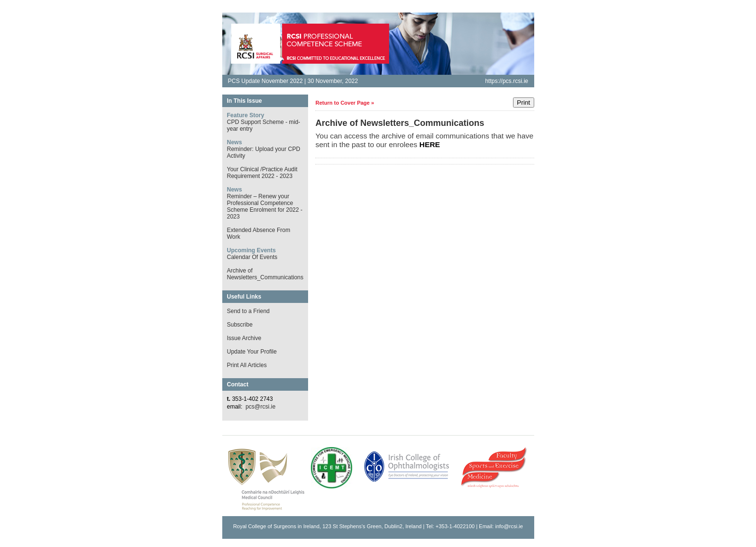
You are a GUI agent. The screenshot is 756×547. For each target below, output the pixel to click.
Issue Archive (244, 338)
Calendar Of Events (252, 257)
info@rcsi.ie (509, 526)
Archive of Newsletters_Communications (265, 274)
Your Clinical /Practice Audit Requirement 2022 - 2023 (262, 173)
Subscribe (240, 325)
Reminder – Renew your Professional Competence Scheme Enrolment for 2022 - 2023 (265, 206)
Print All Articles (247, 365)
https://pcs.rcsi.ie (506, 81)
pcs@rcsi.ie (260, 407)
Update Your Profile (252, 352)
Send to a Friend (249, 311)
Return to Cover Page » (345, 103)
